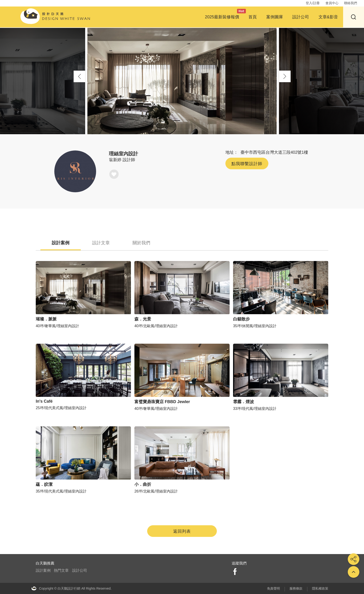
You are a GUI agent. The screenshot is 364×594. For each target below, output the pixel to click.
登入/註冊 (313, 3)
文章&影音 (328, 17)
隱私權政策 (320, 588)
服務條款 (296, 588)
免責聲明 (273, 588)
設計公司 (301, 17)
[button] (285, 76)
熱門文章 (61, 570)
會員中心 (332, 3)
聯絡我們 (351, 3)
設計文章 (102, 243)
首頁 (253, 17)
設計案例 (61, 243)
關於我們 (143, 243)
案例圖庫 (275, 17)
